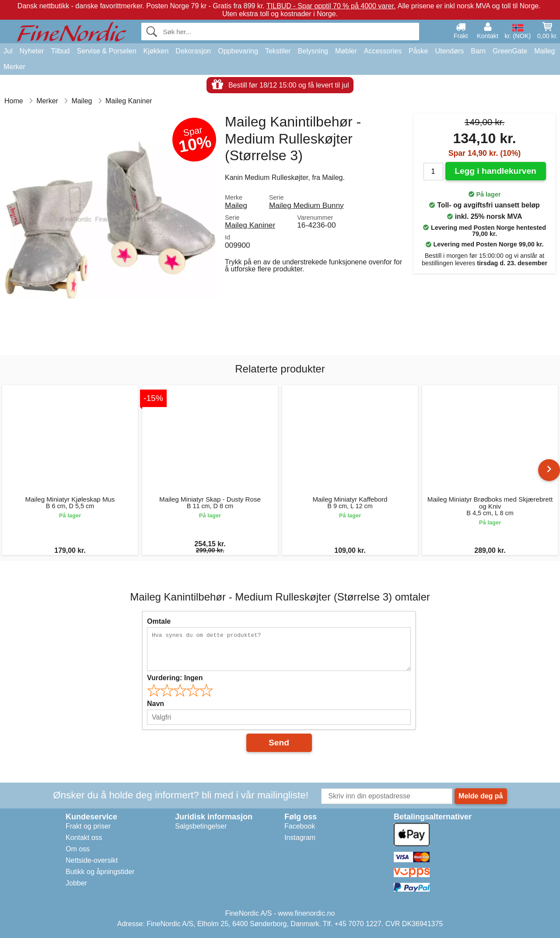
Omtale (159, 621)
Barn (478, 51)
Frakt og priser (88, 826)
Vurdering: (175, 678)
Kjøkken (156, 51)
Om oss (78, 849)
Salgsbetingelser (201, 826)
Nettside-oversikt (92, 860)
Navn (156, 704)
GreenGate (510, 51)
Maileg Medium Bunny (306, 205)
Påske (418, 51)
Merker (14, 67)
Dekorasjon (193, 51)
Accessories (383, 51)
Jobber (76, 883)
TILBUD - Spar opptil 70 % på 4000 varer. (331, 6)
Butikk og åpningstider (100, 872)
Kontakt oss (84, 838)
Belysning (313, 51)
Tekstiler (278, 51)
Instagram (300, 838)
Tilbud (60, 51)
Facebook (300, 826)
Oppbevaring (238, 51)
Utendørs (449, 51)
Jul (8, 51)
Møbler (346, 51)
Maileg (544, 51)
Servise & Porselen (106, 51)
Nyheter (31, 51)
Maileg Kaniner (250, 225)
